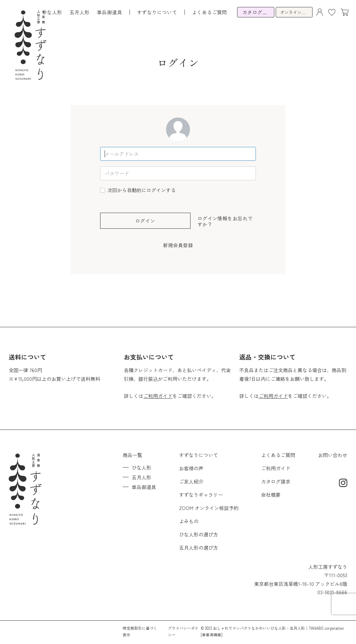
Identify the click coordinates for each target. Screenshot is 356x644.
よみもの (189, 521)
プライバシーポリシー (183, 631)
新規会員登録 (178, 245)
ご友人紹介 (191, 481)
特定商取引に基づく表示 (140, 631)
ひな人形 (52, 12)
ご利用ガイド (158, 396)
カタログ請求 (276, 481)
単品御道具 (110, 12)
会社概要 (271, 495)
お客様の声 (191, 468)
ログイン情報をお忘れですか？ (225, 221)
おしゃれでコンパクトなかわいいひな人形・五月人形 (259, 628)
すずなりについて (199, 455)
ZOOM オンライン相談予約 (209, 508)
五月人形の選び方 (199, 548)
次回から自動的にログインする (141, 190)
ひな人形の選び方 (199, 534)
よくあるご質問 (209, 12)
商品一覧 (132, 455)
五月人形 (80, 12)
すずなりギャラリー (201, 495)
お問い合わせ (333, 455)
